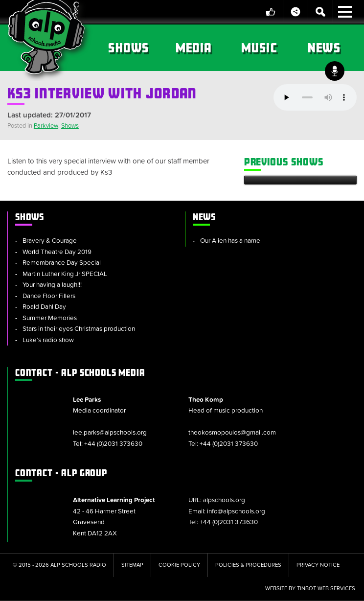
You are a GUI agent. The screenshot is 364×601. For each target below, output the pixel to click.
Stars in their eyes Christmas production (79, 329)
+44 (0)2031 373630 (113, 444)
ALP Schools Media (80, 372)
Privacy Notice (318, 565)
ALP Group (61, 473)
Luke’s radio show (48, 340)
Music (259, 48)
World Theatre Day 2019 (57, 252)
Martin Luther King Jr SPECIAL (65, 274)
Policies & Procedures (248, 565)
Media (194, 48)
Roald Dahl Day (44, 307)
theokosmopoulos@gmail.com (232, 433)
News (324, 48)
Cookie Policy (179, 565)
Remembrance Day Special (62, 263)
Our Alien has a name (230, 241)
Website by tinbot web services (310, 589)
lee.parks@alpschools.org (110, 433)
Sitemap (132, 565)
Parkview (46, 126)
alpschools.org (224, 500)
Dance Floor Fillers (49, 296)
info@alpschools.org (236, 511)
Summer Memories (50, 318)
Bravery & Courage (50, 241)
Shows (128, 48)
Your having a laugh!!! (52, 285)
